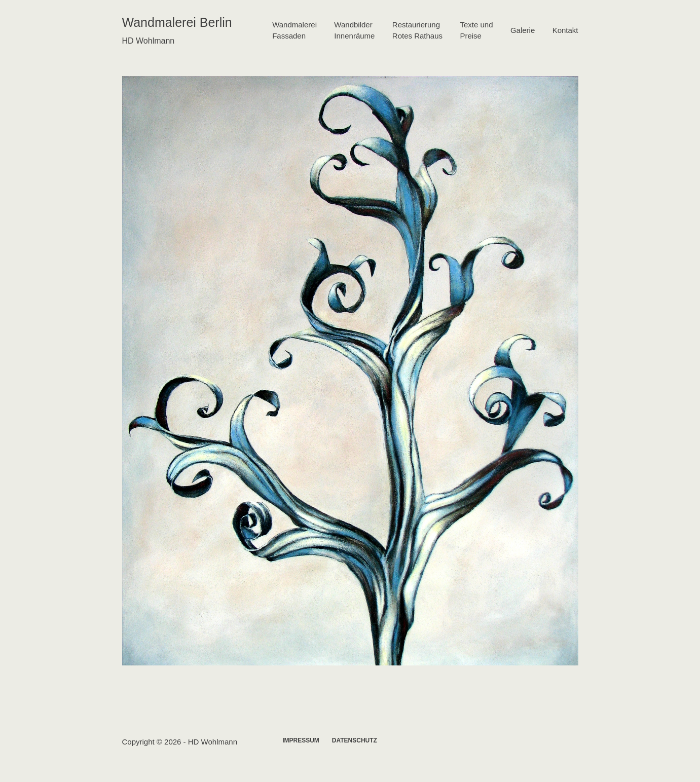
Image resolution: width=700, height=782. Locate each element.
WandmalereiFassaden (294, 30)
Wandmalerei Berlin (177, 22)
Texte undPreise (476, 30)
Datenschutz (355, 740)
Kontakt (565, 30)
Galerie (523, 30)
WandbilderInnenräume (354, 30)
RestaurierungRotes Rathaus (417, 30)
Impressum (301, 740)
